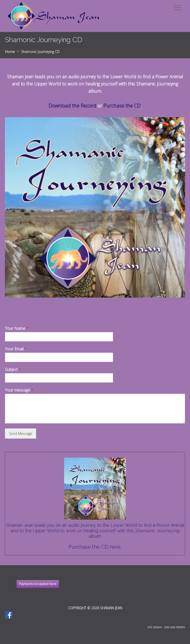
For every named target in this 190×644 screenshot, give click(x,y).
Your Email (16, 349)
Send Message (21, 434)
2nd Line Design (175, 627)
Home (10, 52)
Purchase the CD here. (95, 547)
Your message (19, 390)
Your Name (17, 328)
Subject (13, 370)
